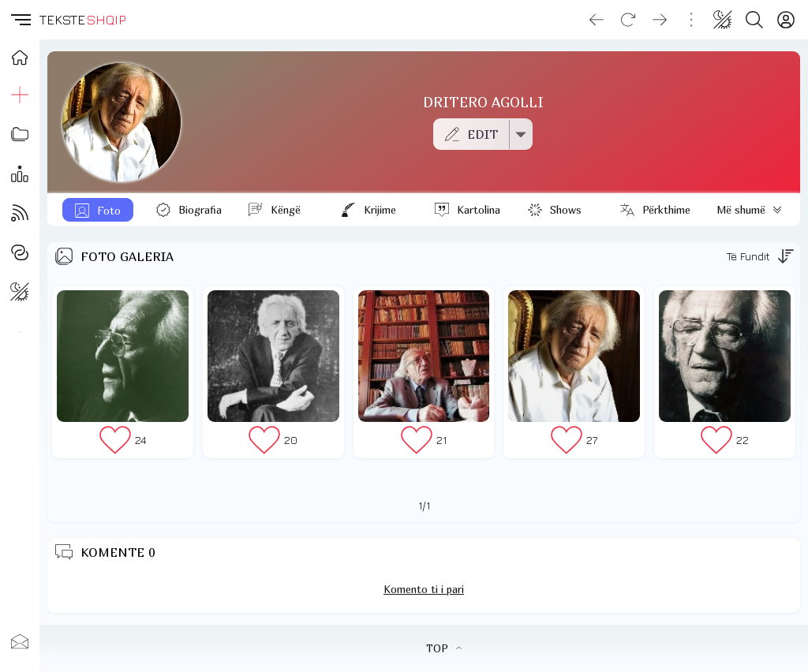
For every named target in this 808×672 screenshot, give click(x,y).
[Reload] (628, 20)
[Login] (786, 20)
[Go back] (597, 20)
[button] (20, 20)
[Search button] (754, 20)
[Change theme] (723, 20)
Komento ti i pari (424, 589)
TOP (444, 648)
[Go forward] (660, 20)
